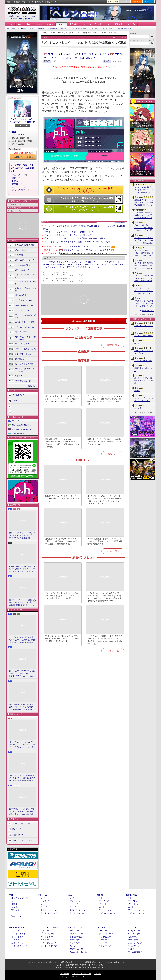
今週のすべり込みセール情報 (25, 290)
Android (79, 267)
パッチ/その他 (19, 190)
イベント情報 (134, 934)
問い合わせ (52, 2)
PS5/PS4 (39, 24)
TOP (11, 24)
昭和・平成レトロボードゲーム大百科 (25, 338)
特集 (14, 178)
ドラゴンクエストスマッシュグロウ (144, 352)
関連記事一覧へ (122, 223)
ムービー (94, 28)
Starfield (137, 391)
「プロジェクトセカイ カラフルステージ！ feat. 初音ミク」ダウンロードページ (85, 199)
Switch (50, 24)
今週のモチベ (20, 255)
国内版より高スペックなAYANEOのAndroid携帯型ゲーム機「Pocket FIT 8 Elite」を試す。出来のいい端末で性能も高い (62, 541)
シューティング (135, 943)
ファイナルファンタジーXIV (144, 327)
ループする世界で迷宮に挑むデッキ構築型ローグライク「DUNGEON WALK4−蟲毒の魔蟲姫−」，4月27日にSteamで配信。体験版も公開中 (144, 266)
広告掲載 (97, 974)
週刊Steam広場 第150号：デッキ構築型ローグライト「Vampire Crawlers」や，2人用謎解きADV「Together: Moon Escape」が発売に (62, 399)
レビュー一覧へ (113, 551)
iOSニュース (12, 28)
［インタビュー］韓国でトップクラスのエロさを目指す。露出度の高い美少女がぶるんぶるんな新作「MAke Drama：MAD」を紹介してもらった (105, 640)
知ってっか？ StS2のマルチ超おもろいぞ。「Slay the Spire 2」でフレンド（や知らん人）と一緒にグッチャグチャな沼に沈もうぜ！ (23, 674)
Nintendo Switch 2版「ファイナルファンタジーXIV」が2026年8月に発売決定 (144, 190)
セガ (14, 132)
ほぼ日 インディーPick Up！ (26, 300)
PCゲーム (16, 421)
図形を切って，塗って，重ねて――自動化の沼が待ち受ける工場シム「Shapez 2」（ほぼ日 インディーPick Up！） (105, 442)
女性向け (73, 24)
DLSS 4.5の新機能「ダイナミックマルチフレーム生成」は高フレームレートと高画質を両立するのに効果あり (105, 541)
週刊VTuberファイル (23, 270)
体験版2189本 (30, 19)
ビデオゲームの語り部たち (25, 349)
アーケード (131, 927)
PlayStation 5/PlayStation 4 (22, 429)
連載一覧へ (33, 386)
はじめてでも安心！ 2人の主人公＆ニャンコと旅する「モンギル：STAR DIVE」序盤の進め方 (22, 535)
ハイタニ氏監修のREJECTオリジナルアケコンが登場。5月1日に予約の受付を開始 (144, 278)
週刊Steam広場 (21, 295)
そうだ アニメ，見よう (24, 310)
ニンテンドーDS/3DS (48, 927)
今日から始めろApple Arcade (26, 327)
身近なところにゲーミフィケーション (25, 370)
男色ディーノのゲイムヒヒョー (25, 276)
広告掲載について (19, 835)
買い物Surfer (20, 359)
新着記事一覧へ (113, 345)
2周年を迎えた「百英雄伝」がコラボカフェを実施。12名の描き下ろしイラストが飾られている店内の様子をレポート (22, 812)
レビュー (16, 181)
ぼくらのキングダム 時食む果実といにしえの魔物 (144, 381)
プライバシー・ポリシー (81, 974)
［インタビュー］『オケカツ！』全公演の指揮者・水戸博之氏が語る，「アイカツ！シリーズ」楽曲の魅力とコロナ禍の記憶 (22, 745)
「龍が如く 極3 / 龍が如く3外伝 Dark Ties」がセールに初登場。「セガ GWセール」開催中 (144, 304)
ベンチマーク (105, 946)
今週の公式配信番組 (23, 265)
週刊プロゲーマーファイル (25, 260)
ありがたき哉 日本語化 (24, 364)
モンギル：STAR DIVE (143, 361)
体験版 (15, 184)
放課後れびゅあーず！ (24, 381)
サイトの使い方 (37, 2)
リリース (87, 267)
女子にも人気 (90, 265)
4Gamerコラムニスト (23, 344)
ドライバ (16, 412)
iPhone (99, 262)
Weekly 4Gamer (21, 250)
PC (19, 24)
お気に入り (125, 2)
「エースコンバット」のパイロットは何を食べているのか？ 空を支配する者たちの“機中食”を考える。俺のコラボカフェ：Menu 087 (105, 400)
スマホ (61, 24)
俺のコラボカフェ (22, 332)
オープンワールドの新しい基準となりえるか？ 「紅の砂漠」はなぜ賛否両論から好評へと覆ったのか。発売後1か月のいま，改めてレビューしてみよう (22, 640)
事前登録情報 (76, 937)
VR (84, 24)
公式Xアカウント (21, 2)
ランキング (149, 2)
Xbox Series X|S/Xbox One (22, 425)
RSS (8, 2)
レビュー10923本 (16, 19)
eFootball (138, 343)
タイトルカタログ (49, 913)
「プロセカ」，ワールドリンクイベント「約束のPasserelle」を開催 (75, 238)
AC (108, 24)
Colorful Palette (18, 135)
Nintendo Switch (18, 433)
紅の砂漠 (138, 408)
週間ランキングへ (148, 311)
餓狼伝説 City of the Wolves (144, 369)
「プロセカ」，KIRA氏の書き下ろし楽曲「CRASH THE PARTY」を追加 (77, 242)
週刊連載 (15, 910)
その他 (131, 949)
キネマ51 (18, 376)
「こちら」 (94, 965)
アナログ (119, 24)
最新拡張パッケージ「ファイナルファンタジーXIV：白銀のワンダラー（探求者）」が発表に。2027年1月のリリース (144, 203)
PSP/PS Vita (131, 895)
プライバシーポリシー (21, 823)
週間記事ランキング (20, 395)
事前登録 (41, 28)
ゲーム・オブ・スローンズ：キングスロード (144, 399)
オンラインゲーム (19, 898)
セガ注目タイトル (76, 265)
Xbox (28, 24)
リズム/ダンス (109, 262)
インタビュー (81, 28)
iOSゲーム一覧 (107, 28)
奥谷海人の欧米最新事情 (24, 245)
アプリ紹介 (75, 943)
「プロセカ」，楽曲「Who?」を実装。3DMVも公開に (69, 232)
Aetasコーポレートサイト (22, 840)
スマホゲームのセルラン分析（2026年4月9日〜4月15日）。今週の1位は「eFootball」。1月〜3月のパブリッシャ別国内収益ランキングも (144, 253)
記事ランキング (18, 916)
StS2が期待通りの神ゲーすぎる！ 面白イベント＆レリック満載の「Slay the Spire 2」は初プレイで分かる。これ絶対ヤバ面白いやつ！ (23, 707)
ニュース (16, 175)
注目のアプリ (66, 28)
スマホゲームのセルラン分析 (25, 283)
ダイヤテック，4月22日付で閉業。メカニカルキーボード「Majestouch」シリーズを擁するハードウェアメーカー (144, 241)
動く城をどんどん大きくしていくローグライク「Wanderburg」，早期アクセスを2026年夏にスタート (62, 499)
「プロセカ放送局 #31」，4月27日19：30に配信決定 (68, 235)
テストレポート (106, 934)
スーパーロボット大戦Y (144, 336)
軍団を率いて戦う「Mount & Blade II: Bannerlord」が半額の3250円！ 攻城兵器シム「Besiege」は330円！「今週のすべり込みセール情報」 (62, 443)
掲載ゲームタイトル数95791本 (22, 16)
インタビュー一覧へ (113, 651)
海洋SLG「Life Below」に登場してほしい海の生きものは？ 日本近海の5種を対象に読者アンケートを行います (23, 603)
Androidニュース (27, 28)
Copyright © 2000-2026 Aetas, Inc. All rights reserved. (80, 977)
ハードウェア (96, 24)
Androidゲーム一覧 (124, 28)
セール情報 (53, 28)
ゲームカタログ (135, 952)
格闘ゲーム (133, 937)
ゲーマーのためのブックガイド (25, 316)
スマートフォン (75, 927)
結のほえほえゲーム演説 (24, 322)
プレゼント (17, 400)
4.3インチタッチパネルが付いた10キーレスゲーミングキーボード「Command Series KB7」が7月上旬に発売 (144, 215)
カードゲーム (134, 940)
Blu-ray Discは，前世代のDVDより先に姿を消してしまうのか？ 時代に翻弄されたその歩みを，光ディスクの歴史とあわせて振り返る (22, 569)
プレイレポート (77, 901)
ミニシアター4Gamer (23, 354)
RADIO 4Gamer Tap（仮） (25, 305)
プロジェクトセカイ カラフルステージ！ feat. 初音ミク (22, 121)
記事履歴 (137, 2)
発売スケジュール (49, 910)
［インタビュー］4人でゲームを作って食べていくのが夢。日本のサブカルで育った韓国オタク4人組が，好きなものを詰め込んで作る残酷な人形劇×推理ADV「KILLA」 (22, 778)
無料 (99, 265)
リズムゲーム (134, 946)
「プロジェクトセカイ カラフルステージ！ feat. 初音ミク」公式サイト (86, 190)
